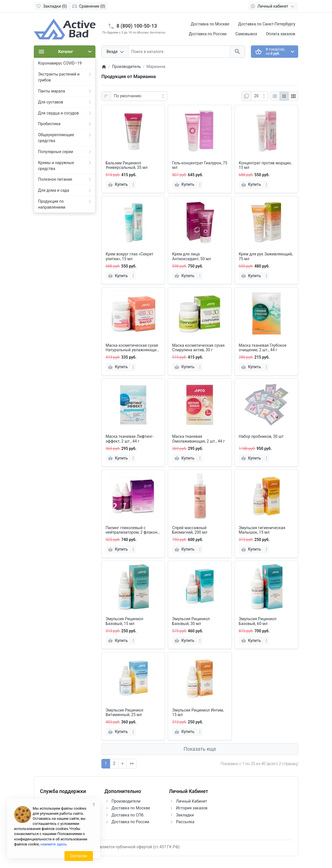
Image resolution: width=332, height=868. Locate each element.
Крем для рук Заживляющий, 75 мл (266, 256)
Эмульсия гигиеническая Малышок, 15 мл (262, 530)
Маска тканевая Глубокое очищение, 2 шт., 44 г (263, 348)
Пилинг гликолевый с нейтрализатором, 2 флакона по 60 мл (133, 530)
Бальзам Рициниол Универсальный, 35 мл (127, 165)
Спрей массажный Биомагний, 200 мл (190, 530)
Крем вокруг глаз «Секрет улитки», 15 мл (130, 256)
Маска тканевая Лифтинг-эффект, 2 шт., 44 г (130, 439)
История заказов (192, 808)
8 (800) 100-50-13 (137, 26)
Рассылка (185, 822)
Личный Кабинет (192, 801)
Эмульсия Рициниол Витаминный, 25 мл (124, 713)
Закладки (185, 815)
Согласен (79, 856)
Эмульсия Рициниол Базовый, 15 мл (124, 621)
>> (132, 763)
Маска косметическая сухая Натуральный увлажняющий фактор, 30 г (132, 348)
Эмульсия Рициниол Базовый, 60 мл (258, 621)
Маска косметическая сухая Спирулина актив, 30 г (198, 348)
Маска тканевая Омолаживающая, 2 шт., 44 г (198, 439)
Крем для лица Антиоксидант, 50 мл (191, 256)
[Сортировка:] (139, 96)
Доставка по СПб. (128, 815)
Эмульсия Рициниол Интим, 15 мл (198, 713)
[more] (133, 185)
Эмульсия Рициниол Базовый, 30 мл (191, 621)
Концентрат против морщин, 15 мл (265, 165)
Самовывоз (246, 34)
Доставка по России (208, 34)
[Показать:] (259, 96)
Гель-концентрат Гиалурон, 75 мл (200, 165)
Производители (126, 801)
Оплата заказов (280, 34)
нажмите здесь (54, 844)
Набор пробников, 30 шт (261, 436)
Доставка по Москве (210, 24)
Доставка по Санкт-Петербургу (267, 24)
